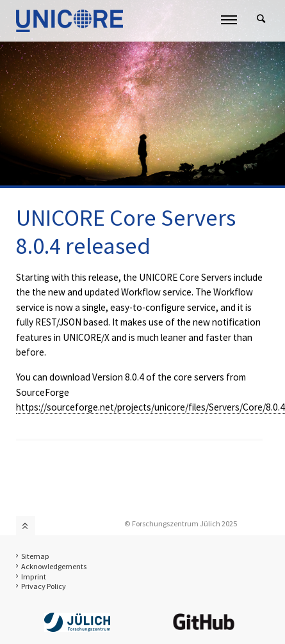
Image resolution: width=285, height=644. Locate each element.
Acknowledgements (54, 566)
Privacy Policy (44, 586)
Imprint (34, 577)
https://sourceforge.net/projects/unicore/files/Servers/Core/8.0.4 (151, 407)
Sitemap (35, 556)
